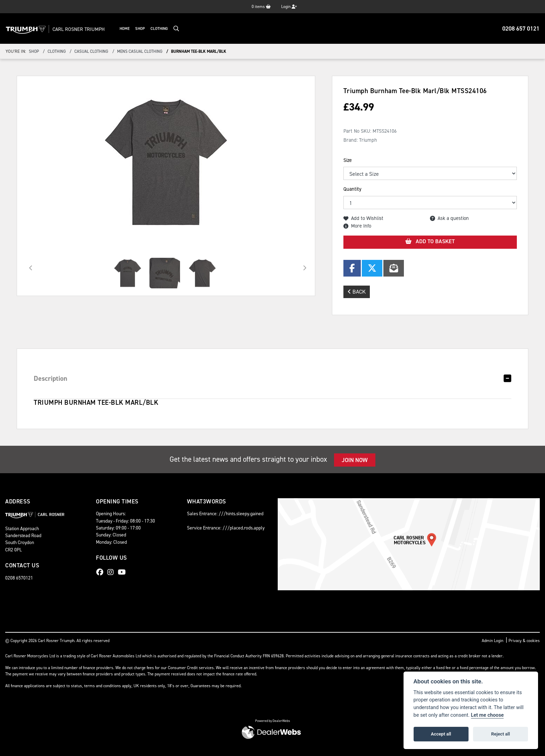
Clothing (164, 29)
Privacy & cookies (524, 641)
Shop (145, 29)
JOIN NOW (355, 460)
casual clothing (91, 51)
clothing (57, 51)
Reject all (501, 734)
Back (357, 292)
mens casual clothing (140, 51)
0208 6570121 (19, 578)
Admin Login (493, 641)
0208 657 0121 (521, 28)
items (261, 7)
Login (289, 7)
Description (51, 378)
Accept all (441, 734)
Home (129, 29)
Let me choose (487, 715)
